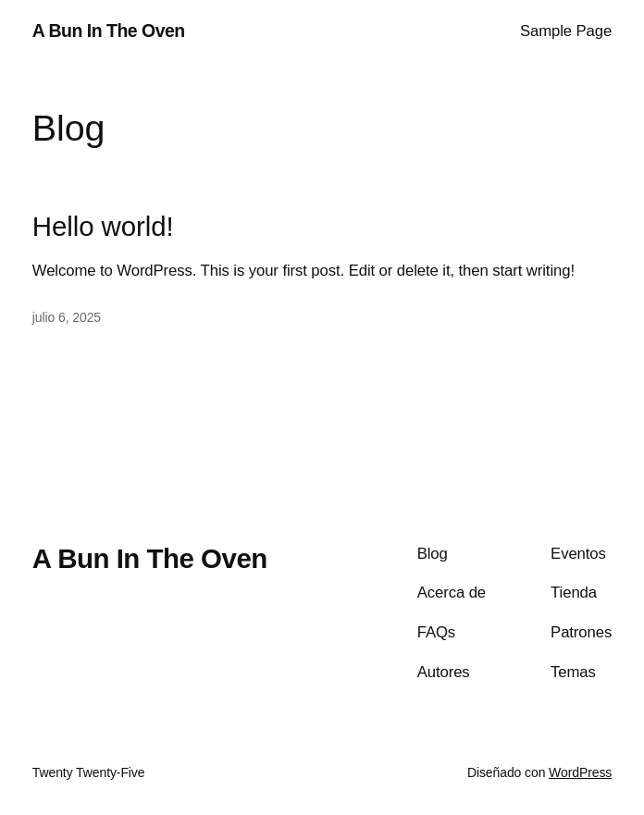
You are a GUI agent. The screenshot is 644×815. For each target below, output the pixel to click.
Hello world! (103, 226)
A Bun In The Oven (109, 31)
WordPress (580, 772)
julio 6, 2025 (67, 317)
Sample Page (566, 31)
